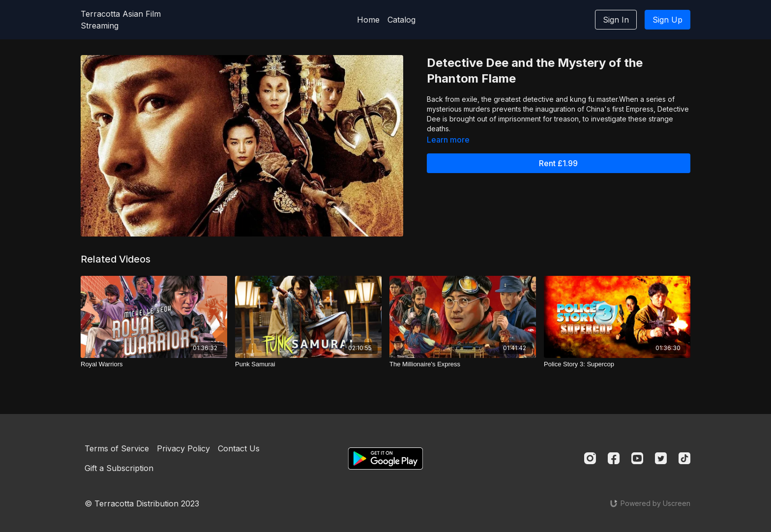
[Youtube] (637, 458)
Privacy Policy (183, 448)
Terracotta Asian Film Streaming (121, 20)
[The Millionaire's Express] (463, 364)
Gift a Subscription (119, 468)
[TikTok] (684, 458)
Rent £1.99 (558, 163)
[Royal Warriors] (154, 364)
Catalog (401, 20)
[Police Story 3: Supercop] (617, 364)
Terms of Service (117, 448)
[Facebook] (614, 458)
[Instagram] (590, 458)
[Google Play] (385, 458)
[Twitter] (661, 458)
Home (368, 20)
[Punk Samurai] (308, 364)
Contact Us (239, 448)
